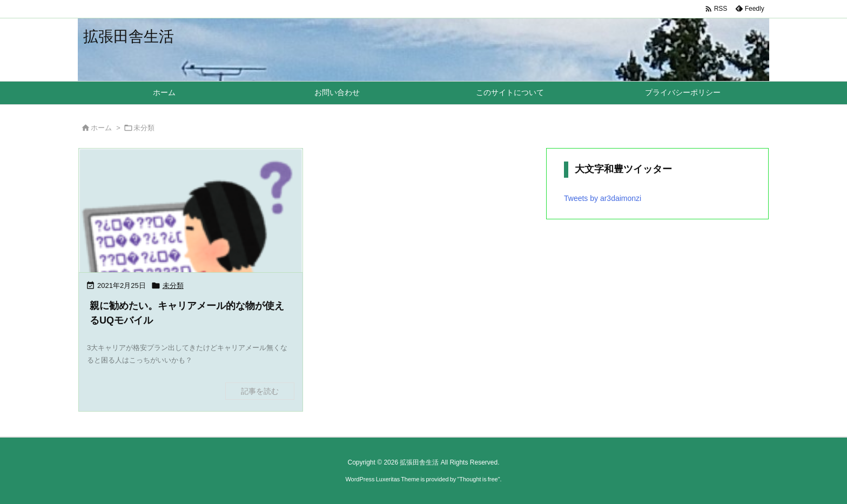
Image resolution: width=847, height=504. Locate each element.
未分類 (173, 285)
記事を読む (260, 391)
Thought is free (478, 479)
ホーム (101, 128)
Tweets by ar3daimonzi (603, 198)
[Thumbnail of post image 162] (191, 260)
